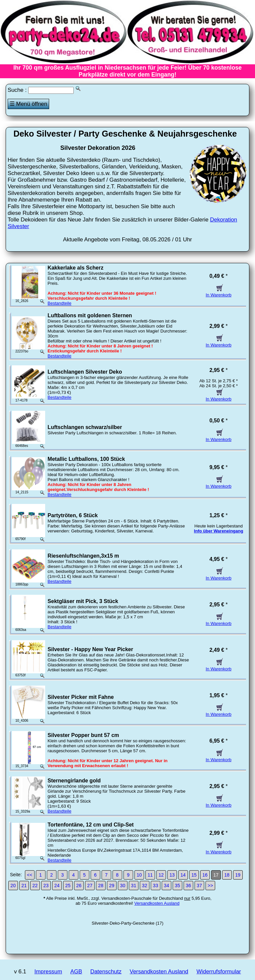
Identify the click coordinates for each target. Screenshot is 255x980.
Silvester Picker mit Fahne (81, 697)
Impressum (48, 972)
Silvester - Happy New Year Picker (90, 649)
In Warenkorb (218, 292)
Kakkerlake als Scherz (75, 268)
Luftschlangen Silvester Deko (85, 372)
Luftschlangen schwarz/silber (85, 427)
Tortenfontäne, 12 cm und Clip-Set (90, 825)
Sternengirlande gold (74, 781)
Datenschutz (106, 972)
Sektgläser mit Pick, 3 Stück (83, 601)
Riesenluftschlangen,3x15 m (83, 556)
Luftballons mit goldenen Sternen (90, 315)
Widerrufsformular (219, 972)
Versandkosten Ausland (157, 903)
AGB (76, 972)
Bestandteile (59, 303)
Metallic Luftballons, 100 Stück (86, 459)
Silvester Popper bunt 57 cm (83, 735)
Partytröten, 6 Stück (73, 515)
